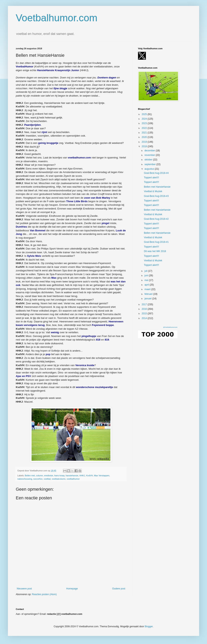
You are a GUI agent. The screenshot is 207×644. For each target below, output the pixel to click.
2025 (145, 114)
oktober (149, 160)
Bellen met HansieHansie (157, 187)
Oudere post (119, 589)
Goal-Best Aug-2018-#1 (156, 242)
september (150, 164)
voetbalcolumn (59, 479)
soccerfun (38, 479)
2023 (145, 123)
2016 (145, 309)
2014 (145, 318)
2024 (145, 119)
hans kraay (59, 476)
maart (148, 289)
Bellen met (30, 476)
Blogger (149, 626)
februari (149, 294)
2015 (145, 314)
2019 (145, 142)
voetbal (47, 479)
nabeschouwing (25, 479)
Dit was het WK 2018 (155, 251)
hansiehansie (72, 476)
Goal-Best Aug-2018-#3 (156, 196)
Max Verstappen (102, 476)
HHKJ (82, 476)
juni (147, 275)
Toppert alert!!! (152, 178)
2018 (145, 146)
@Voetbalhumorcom (170, 327)
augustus (150, 169)
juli (146, 271)
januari (148, 299)
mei (147, 280)
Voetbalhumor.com (57, 18)
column (40, 476)
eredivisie (49, 476)
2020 (145, 137)
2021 (145, 133)
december (150, 151)
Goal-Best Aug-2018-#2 (156, 219)
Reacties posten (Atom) (44, 594)
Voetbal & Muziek (153, 191)
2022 (145, 128)
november (150, 155)
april (147, 285)
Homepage (72, 589)
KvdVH (90, 476)
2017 (145, 304)
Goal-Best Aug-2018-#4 (156, 173)
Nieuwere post (24, 589)
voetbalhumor (73, 479)
